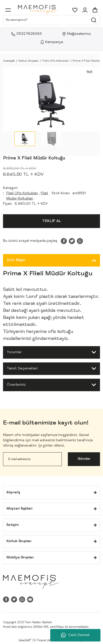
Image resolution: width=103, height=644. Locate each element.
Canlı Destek (75, 635)
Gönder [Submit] (84, 459)
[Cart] (95, 10)
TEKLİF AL (52, 221)
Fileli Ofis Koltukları (22, 193)
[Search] (51, 20)
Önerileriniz (16, 385)
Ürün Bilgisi (16, 260)
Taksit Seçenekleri (22, 369)
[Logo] (38, 10)
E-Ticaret (40, 640)
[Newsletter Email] (32, 459)
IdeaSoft (25, 640)
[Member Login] (85, 10)
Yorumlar (14, 352)
